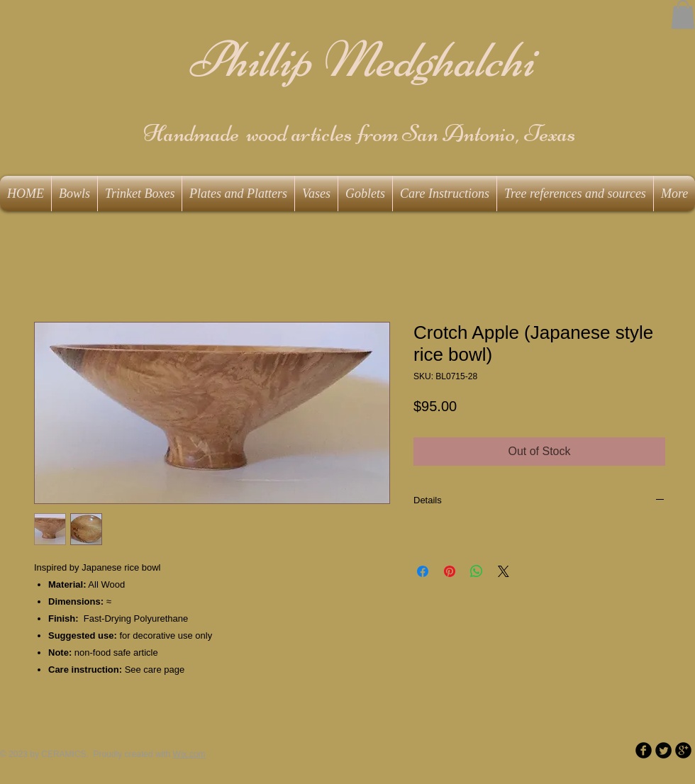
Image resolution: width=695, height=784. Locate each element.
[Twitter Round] (663, 750)
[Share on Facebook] (423, 571)
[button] (683, 15)
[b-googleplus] (683, 750)
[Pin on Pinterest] (450, 571)
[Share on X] (504, 571)
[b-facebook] (644, 750)
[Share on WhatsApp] (477, 571)
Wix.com (189, 754)
